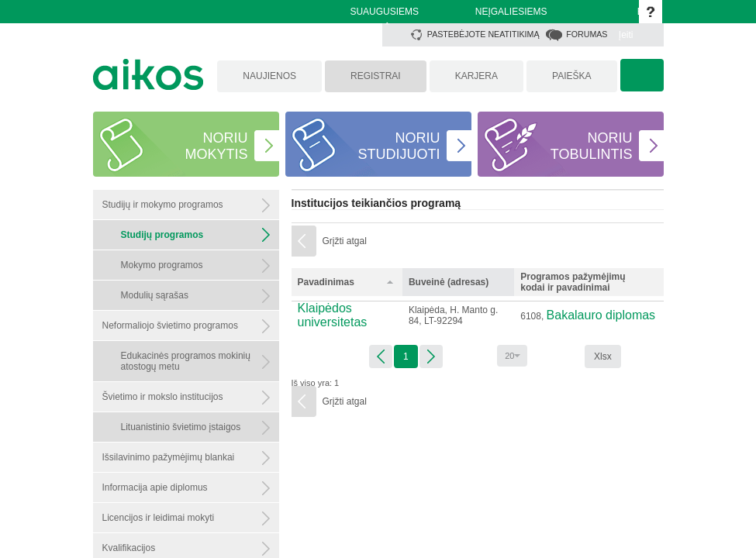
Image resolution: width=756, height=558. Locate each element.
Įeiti (626, 35)
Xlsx (603, 356)
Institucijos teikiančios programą (376, 203)
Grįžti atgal (345, 241)
